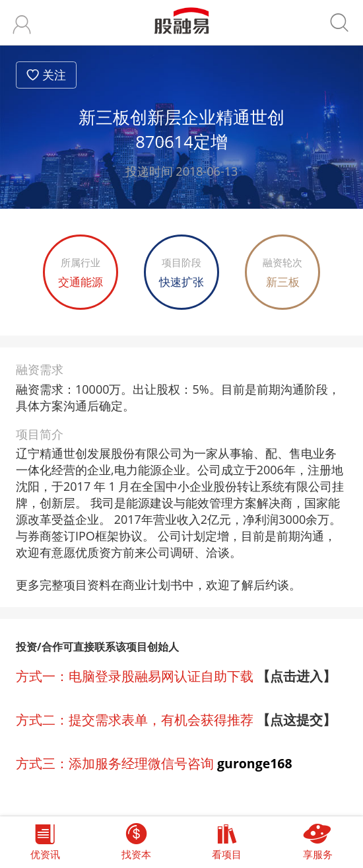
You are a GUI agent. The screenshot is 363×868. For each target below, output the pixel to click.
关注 (54, 75)
